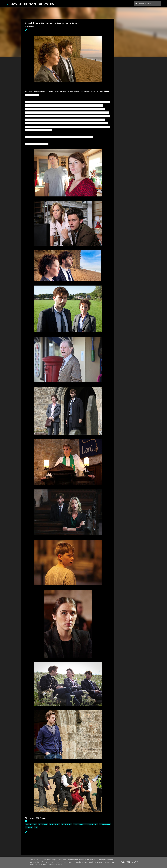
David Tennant (79, 824)
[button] (26, 30)
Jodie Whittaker (92, 824)
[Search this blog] (150, 4)
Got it (135, 862)
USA (36, 827)
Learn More (125, 862)
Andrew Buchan (31, 824)
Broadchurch (54, 824)
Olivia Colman (105, 824)
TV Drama (29, 827)
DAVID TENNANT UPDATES (32, 4)
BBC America (43, 824)
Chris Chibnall (66, 824)
